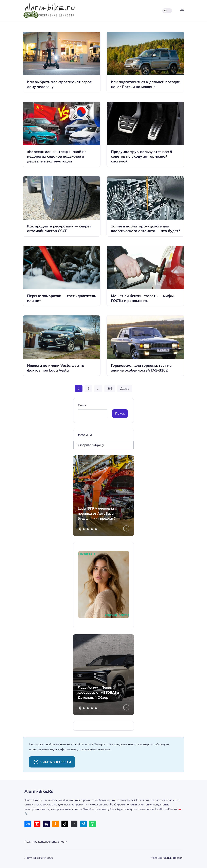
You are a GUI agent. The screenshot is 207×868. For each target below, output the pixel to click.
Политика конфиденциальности (46, 841)
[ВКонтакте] (28, 824)
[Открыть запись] (62, 62)
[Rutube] (46, 824)
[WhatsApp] (92, 824)
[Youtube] (37, 824)
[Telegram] (83, 824)
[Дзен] (74, 824)
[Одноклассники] (55, 824)
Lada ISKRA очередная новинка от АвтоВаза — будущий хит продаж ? (98, 513)
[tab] (80, 529)
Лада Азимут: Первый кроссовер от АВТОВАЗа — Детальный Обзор (101, 692)
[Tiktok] (65, 824)
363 (110, 388)
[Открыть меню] (182, 11)
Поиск (82, 405)
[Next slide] (126, 529)
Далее (125, 388)
